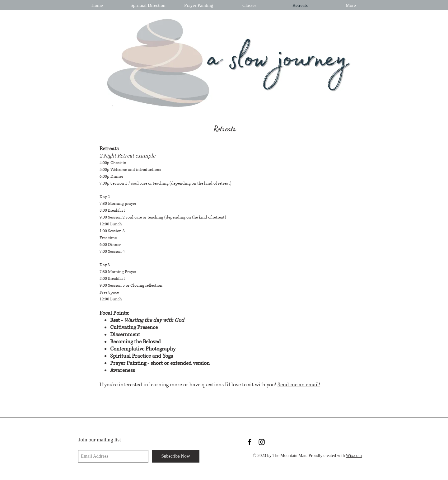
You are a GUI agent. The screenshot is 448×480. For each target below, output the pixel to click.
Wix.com (354, 456)
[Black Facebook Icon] (250, 442)
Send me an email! (299, 385)
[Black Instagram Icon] (262, 442)
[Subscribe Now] (176, 456)
